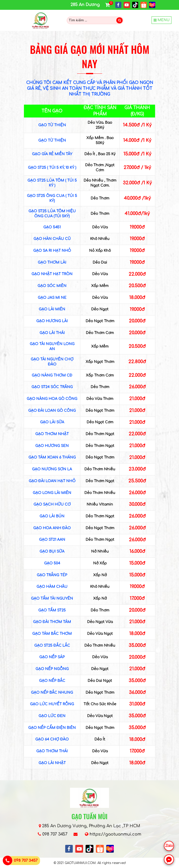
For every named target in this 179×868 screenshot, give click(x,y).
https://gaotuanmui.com (115, 834)
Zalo (169, 846)
